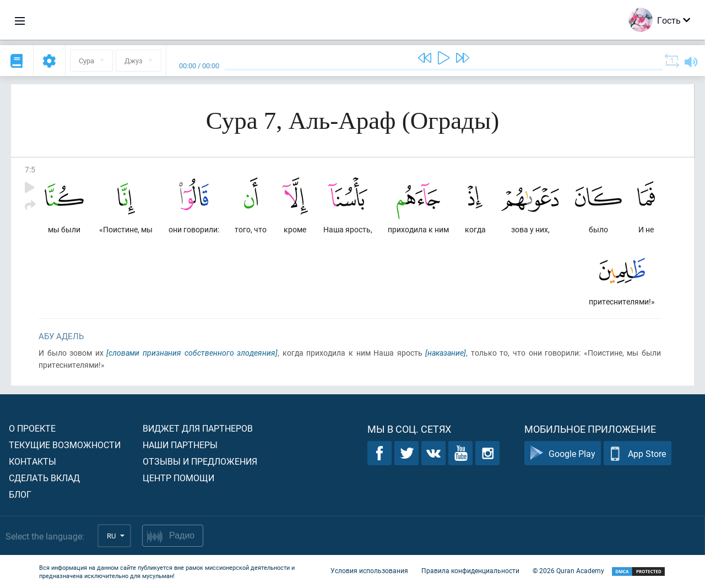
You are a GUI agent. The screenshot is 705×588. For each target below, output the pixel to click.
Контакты (32, 461)
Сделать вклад (44, 478)
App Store (638, 453)
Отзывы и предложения (200, 461)
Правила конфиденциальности (470, 570)
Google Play (563, 453)
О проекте (32, 428)
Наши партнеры (180, 445)
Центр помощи (178, 478)
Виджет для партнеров (198, 428)
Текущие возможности (65, 445)
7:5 (30, 169)
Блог (20, 494)
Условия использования (369, 570)
